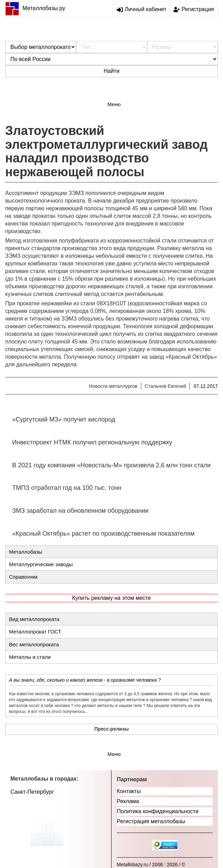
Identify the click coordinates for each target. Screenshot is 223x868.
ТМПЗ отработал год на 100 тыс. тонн (67, 488)
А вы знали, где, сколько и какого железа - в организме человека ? (85, 680)
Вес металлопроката (34, 644)
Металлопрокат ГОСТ (35, 632)
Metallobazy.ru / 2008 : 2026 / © (151, 865)
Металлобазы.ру (35, 8)
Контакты (129, 791)
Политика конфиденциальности (158, 811)
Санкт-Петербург (32, 792)
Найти (111, 71)
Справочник (23, 577)
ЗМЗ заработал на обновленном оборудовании (80, 511)
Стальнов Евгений (165, 386)
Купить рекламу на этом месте (111, 598)
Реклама (128, 801)
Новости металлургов (113, 386)
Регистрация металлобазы (151, 821)
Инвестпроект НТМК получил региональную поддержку (92, 442)
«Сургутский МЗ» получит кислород (64, 419)
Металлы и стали (30, 657)
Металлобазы (26, 552)
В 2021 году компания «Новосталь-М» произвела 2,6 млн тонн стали (111, 465)
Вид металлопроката (34, 619)
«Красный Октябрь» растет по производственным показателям (103, 534)
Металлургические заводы (41, 564)
